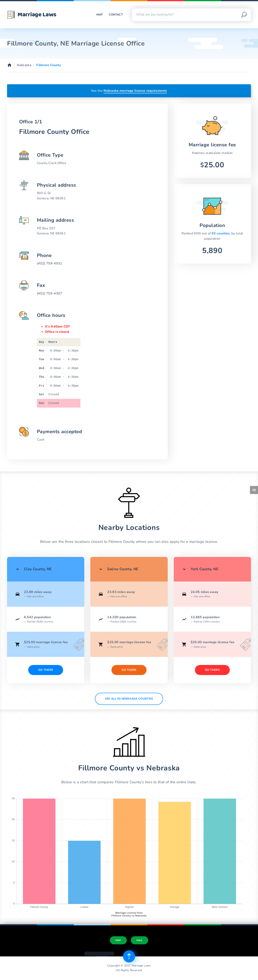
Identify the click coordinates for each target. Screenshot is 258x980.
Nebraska (24, 65)
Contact (116, 15)
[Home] (9, 65)
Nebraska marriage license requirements (135, 91)
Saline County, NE (123, 569)
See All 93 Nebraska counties (129, 699)
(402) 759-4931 (49, 263)
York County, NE (204, 569)
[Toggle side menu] (254, 490)
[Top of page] (129, 956)
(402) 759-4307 (49, 293)
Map (100, 15)
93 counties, (222, 233)
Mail (139, 940)
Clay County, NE (38, 569)
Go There (46, 670)
